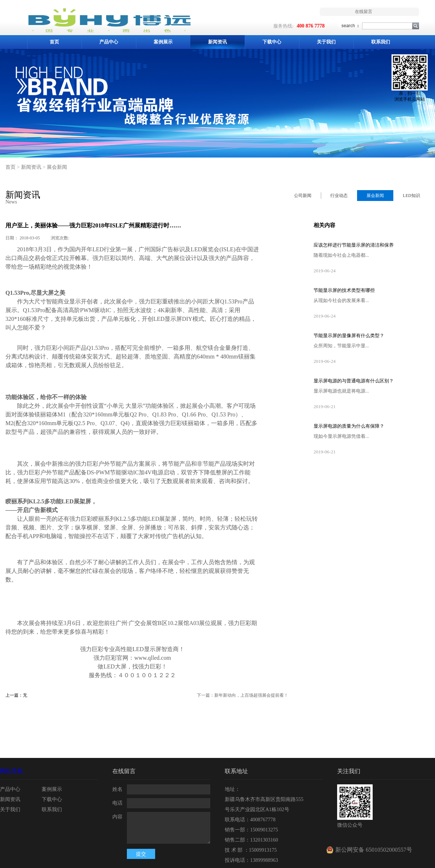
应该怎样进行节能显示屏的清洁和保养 (354, 245)
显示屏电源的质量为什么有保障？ (349, 426)
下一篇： (243, 695)
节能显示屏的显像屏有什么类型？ (349, 336)
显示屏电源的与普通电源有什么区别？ (354, 381)
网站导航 (12, 771)
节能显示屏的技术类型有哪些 (344, 290)
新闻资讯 (31, 167)
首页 (54, 42)
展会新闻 (57, 167)
